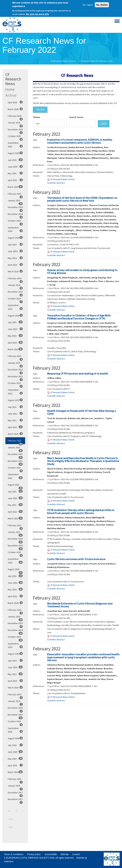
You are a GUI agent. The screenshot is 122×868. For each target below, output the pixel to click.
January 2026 (15, 124)
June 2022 (15, 414)
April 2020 (15, 596)
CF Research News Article (62, 179)
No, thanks (102, 4)
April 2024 (15, 265)
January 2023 (15, 364)
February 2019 (15, 695)
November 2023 (15, 293)
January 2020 (15, 618)
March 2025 (15, 187)
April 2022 (15, 427)
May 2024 (15, 258)
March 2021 (15, 518)
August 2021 (15, 486)
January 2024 (15, 286)
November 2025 (15, 130)
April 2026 (15, 102)
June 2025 (15, 167)
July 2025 (15, 160)
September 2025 (15, 145)
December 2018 (15, 709)
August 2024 (15, 238)
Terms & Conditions (14, 854)
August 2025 (15, 153)
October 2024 (15, 222)
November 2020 (15, 547)
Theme (36, 117)
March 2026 (15, 109)
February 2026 (15, 117)
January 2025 (15, 201)
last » (11, 827)
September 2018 (15, 730)
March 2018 (15, 772)
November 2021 (15, 462)
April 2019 (15, 681)
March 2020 (15, 603)
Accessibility (51, 854)
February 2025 (15, 195)
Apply (104, 123)
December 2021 (15, 455)
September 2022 (15, 392)
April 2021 (15, 512)
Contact (76, 854)
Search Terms (76, 117)
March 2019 (15, 687)
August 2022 (15, 400)
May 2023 (15, 336)
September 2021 (15, 476)
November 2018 (15, 716)
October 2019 (15, 638)
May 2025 (15, 173)
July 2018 (15, 745)
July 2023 (15, 322)
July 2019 (15, 661)
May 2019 (15, 674)
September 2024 (15, 229)
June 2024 (15, 251)
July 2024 (15, 244)
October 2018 (15, 722)
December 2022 (15, 371)
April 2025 (15, 180)
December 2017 (15, 793)
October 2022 (15, 384)
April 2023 (15, 343)
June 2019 (15, 667)
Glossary (40, 109)
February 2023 (15, 357)
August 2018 (15, 738)
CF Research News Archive (63, 61)
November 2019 (15, 631)
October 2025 (15, 137)
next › (11, 819)
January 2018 (15, 787)
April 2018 (15, 765)
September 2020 (15, 561)
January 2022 (15, 448)
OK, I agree (88, 4)
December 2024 (15, 208)
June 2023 (15, 329)
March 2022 (15, 434)
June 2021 (15, 498)
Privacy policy (34, 854)
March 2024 (15, 271)
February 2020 (15, 611)
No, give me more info (37, 13)
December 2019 (15, 624)
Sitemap (65, 854)
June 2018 (15, 752)
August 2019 (15, 654)
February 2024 (15, 279)
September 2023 (15, 307)
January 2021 (15, 533)
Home (10, 89)
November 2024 (15, 215)
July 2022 (15, 407)
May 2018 (15, 759)
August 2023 (15, 315)
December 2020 (15, 540)
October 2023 (15, 300)
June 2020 (15, 583)
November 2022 (15, 377)
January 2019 (15, 702)
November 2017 (15, 800)
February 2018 (15, 780)
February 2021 (15, 526)
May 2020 (15, 589)
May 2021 (15, 505)
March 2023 (15, 349)
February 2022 (15, 442)
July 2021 (15, 491)
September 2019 (15, 645)
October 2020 (15, 553)
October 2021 (15, 469)
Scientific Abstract (56, 183)
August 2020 (15, 570)
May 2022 (15, 420)
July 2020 (15, 576)
